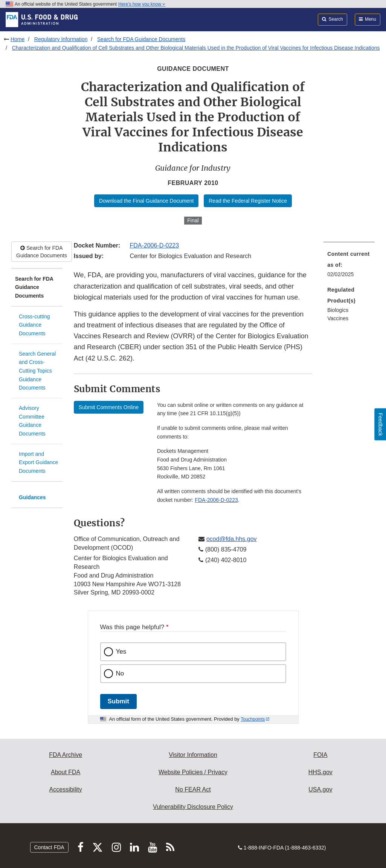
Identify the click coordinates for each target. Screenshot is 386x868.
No (120, 673)
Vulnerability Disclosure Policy (193, 807)
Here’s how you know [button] (142, 4)
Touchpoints (253, 719)
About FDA (66, 772)
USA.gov (320, 789)
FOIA (320, 755)
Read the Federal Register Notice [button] (248, 201)
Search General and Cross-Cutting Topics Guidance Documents (37, 371)
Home (18, 39)
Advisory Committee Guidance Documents (32, 421)
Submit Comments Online (109, 407)
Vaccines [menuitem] (338, 318)
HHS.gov (320, 772)
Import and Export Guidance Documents (38, 462)
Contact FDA (49, 847)
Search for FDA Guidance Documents (141, 39)
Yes (121, 652)
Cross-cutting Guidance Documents (34, 325)
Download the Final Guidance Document (146, 201)
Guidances (32, 497)
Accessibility (66, 789)
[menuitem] (349, 266)
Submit (118, 701)
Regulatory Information (61, 39)
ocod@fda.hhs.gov (232, 539)
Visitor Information (193, 755)
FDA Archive (66, 755)
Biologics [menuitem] (338, 310)
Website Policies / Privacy (193, 772)
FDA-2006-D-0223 (154, 245)
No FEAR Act (193, 789)
